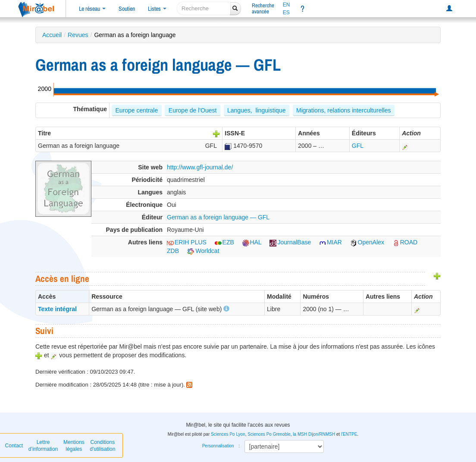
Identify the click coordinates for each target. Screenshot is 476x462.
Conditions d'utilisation (102, 446)
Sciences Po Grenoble (269, 434)
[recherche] (204, 8)
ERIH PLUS (187, 242)
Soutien (127, 9)
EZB (224, 242)
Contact (14, 446)
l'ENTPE (349, 434)
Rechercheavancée (263, 8)
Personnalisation (218, 446)
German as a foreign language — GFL (218, 217)
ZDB (173, 251)
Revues (78, 35)
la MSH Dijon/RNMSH (314, 434)
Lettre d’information (43, 446)
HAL (252, 242)
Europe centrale (136, 110)
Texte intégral (57, 309)
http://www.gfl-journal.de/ (200, 167)
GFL (358, 146)
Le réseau (92, 9)
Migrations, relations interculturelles (343, 110)
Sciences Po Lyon (228, 434)
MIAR (330, 242)
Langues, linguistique (256, 110)
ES (286, 12)
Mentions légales (74, 446)
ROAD (405, 242)
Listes (157, 9)
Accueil (52, 35)
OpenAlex (367, 242)
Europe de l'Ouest (193, 110)
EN (287, 5)
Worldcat (203, 251)
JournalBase (290, 242)
